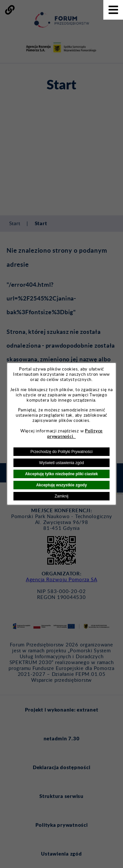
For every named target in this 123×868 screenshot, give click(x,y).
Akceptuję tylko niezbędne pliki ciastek (61, 474)
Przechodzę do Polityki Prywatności (61, 452)
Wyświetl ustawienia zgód (61, 463)
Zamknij (61, 496)
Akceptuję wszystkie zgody (61, 485)
